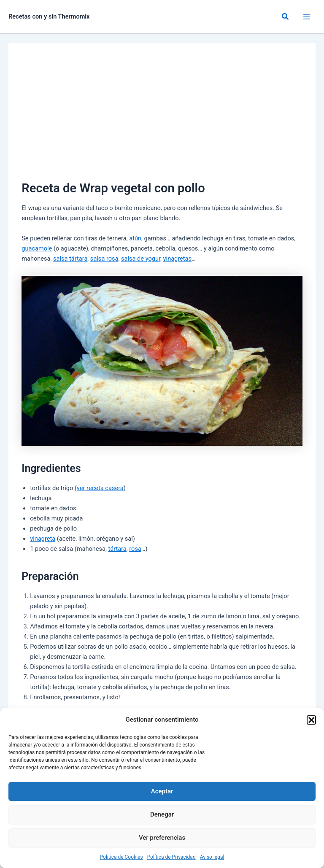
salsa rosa (104, 259)
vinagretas (178, 259)
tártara (117, 549)
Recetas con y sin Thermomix (49, 16)
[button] (311, 720)
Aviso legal (212, 857)
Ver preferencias (162, 838)
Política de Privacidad (171, 857)
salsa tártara (70, 259)
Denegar (162, 814)
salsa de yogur (141, 259)
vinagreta (43, 539)
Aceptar (162, 791)
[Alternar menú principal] (307, 17)
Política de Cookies (121, 857)
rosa (135, 549)
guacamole (37, 248)
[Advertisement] (162, 116)
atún (135, 238)
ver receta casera (100, 488)
